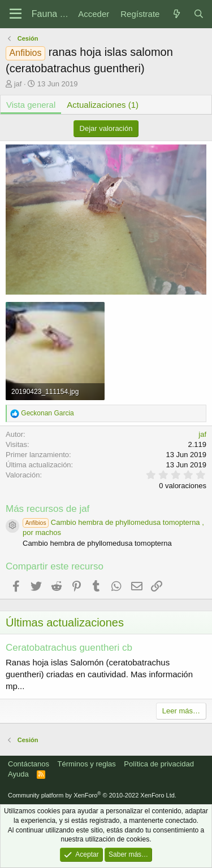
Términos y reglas (87, 764)
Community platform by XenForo (92, 795)
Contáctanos (29, 764)
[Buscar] (199, 14)
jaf (18, 84)
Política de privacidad (159, 764)
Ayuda (18, 774)
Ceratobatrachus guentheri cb (69, 648)
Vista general (31, 105)
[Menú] (16, 14)
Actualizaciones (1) (103, 105)
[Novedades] (176, 14)
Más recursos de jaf (47, 509)
